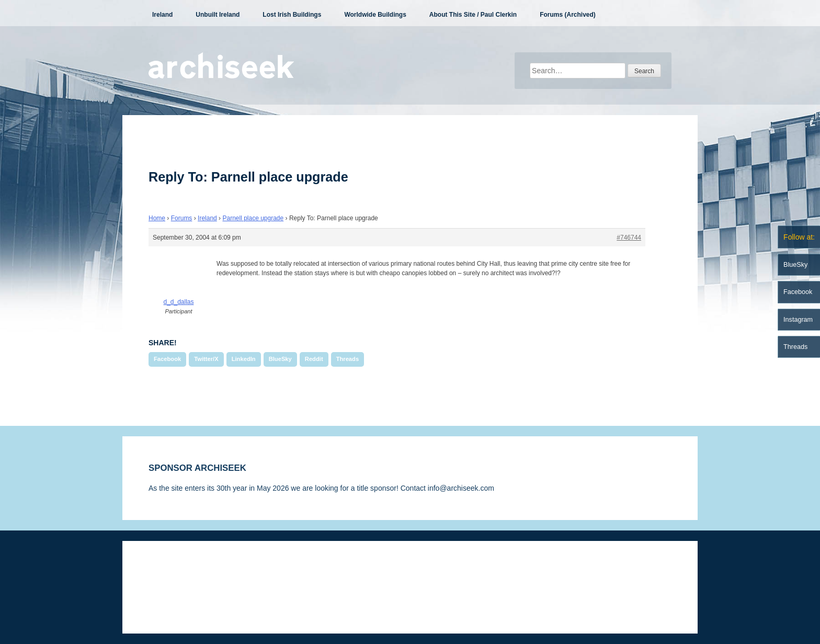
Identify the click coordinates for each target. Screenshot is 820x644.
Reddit (314, 359)
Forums (182, 218)
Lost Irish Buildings (292, 15)
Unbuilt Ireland (218, 15)
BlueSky (280, 359)
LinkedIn (244, 359)
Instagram (798, 320)
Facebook (167, 359)
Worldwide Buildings (375, 15)
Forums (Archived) (568, 15)
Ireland (162, 15)
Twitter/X (206, 359)
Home (157, 218)
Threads (348, 359)
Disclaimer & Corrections (189, 572)
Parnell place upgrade (253, 218)
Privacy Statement (273, 572)
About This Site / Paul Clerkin (473, 15)
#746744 (629, 238)
